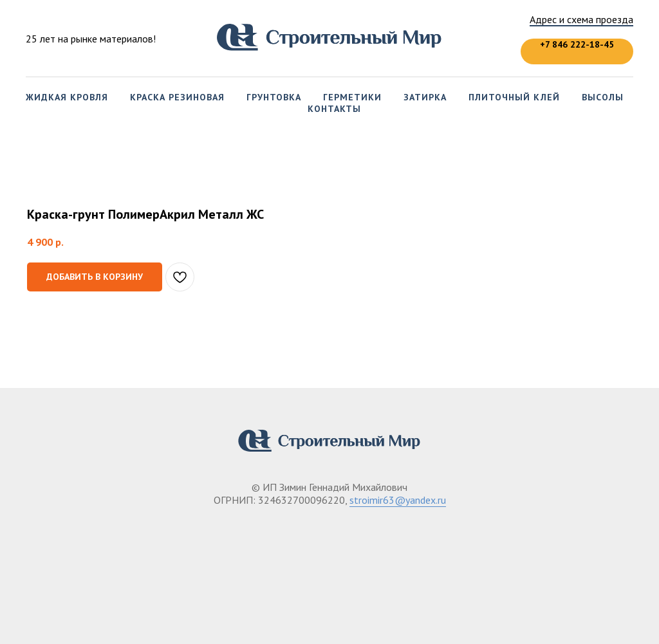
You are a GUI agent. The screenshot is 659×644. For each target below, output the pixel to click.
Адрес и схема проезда (581, 19)
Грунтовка (274, 97)
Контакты (334, 109)
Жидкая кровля (67, 97)
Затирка (425, 97)
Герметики (352, 97)
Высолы (603, 97)
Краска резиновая (177, 97)
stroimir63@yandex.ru (398, 500)
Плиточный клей (514, 97)
